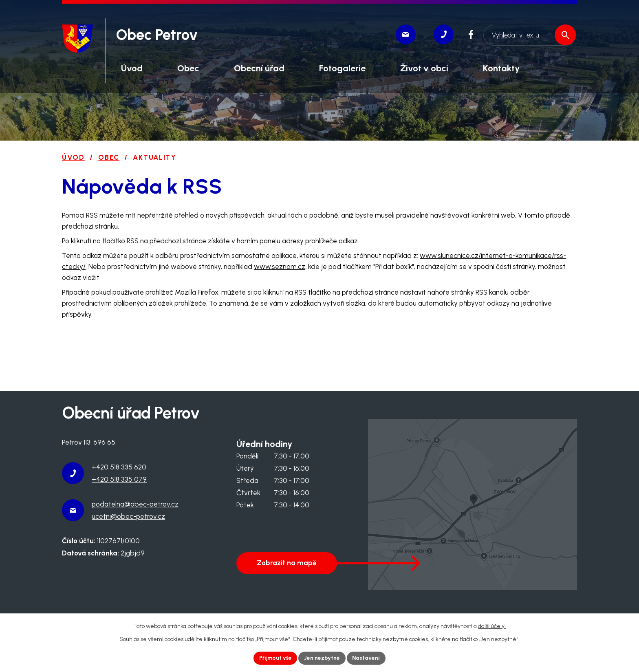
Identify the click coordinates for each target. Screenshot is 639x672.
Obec (109, 157)
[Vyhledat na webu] (529, 34)
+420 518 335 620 (119, 467)
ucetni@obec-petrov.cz (128, 516)
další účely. (492, 626)
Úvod (73, 157)
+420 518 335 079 (119, 479)
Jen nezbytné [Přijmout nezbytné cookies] (322, 658)
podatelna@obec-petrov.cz (135, 504)
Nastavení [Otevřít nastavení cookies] (367, 658)
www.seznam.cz (280, 267)
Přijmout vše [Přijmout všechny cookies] (275, 658)
